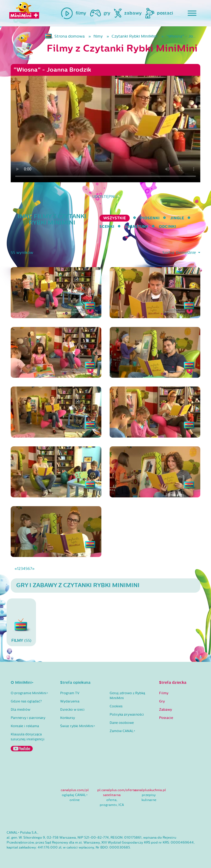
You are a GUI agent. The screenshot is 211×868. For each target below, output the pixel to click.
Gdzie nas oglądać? (26, 701)
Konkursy (68, 718)
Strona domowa (70, 36)
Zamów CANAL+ (122, 731)
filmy (98, 36)
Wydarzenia (70, 701)
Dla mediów (20, 710)
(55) (21, 622)
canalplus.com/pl (75, 790)
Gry (162, 701)
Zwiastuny (137, 227)
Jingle (177, 218)
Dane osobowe (122, 723)
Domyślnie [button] (187, 253)
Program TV (70, 693)
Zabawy (166, 710)
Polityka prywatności (127, 715)
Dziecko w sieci (72, 710)
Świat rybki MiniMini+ (78, 726)
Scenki (107, 227)
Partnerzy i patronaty (28, 718)
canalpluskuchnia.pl (150, 790)
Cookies (116, 706)
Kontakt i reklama (25, 726)
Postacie (166, 718)
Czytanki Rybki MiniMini (134, 36)
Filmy (164, 693)
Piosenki (150, 218)
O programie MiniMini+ (29, 693)
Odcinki (167, 227)
